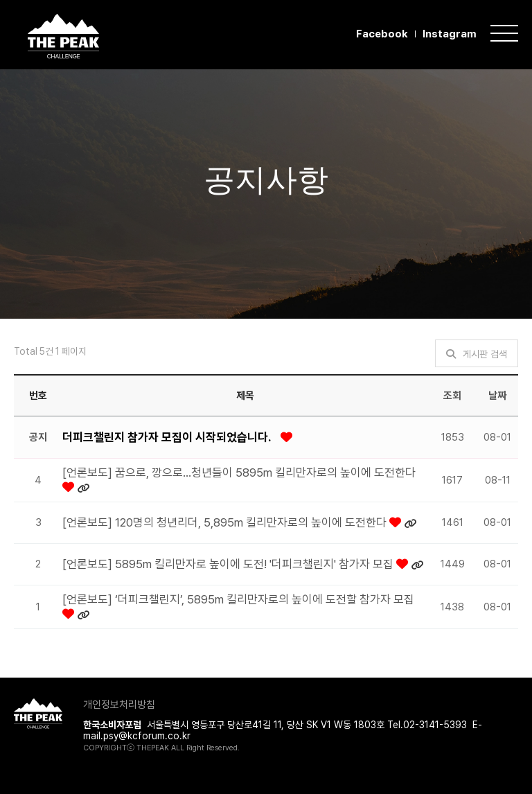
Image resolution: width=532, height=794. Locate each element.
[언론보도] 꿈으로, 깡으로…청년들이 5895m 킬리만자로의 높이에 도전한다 (239, 473)
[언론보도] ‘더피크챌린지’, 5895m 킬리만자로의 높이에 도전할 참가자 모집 (238, 599)
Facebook (382, 34)
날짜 (497, 396)
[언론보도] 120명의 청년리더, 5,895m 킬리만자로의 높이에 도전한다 (226, 522)
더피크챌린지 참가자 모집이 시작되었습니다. (168, 437)
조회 (452, 396)
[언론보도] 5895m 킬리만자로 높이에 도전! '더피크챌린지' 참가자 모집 (229, 564)
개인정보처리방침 (119, 705)
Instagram (450, 34)
